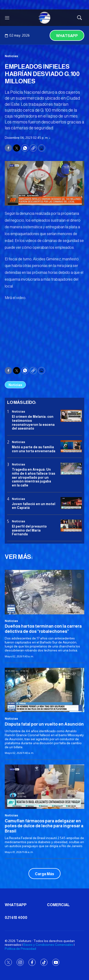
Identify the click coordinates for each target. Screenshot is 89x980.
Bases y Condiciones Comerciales (48, 945)
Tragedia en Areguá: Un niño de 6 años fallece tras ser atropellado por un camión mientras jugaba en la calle (33, 477)
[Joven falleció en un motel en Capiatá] (71, 503)
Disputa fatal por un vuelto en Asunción (44, 724)
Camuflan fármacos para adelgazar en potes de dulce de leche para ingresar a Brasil (44, 826)
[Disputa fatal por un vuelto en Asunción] (44, 690)
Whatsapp (67, 36)
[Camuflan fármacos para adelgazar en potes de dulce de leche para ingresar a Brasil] (44, 787)
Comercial (58, 905)
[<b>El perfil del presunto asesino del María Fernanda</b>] (71, 526)
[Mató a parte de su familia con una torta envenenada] (71, 446)
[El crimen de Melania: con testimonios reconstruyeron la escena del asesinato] (71, 416)
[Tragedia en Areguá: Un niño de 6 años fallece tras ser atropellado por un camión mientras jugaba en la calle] (71, 469)
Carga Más (44, 874)
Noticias (11, 56)
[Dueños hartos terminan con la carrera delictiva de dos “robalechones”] (44, 592)
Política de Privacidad (20, 949)
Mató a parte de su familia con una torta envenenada (34, 449)
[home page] (45, 18)
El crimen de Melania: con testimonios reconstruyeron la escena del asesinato (33, 422)
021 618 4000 (16, 918)
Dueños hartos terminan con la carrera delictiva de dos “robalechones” (43, 629)
